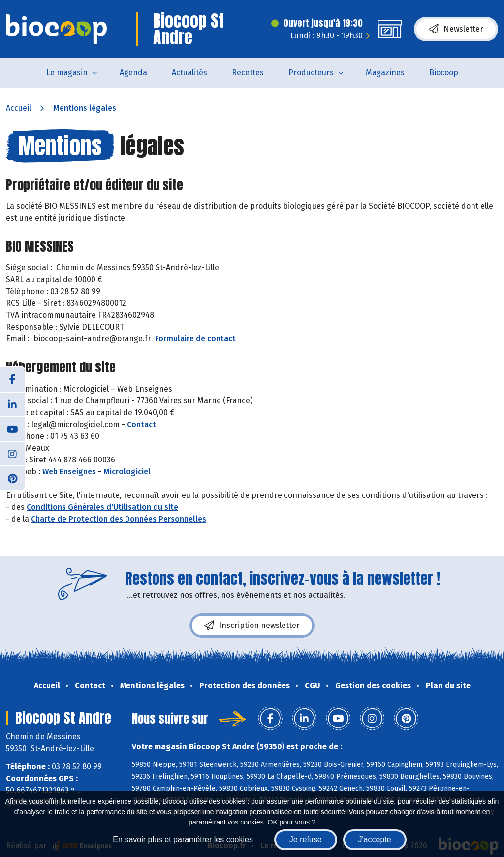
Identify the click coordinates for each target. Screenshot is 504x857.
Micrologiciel (127, 472)
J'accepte (375, 840)
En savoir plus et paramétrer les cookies (183, 840)
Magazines (385, 73)
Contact (142, 424)
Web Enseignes (69, 472)
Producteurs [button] (311, 73)
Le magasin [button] (67, 73)
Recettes (248, 73)
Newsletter (456, 29)
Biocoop (444, 73)
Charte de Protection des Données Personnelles (119, 519)
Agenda (133, 73)
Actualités (189, 73)
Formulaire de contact (195, 339)
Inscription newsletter (252, 626)
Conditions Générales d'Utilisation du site (102, 507)
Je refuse (306, 840)
